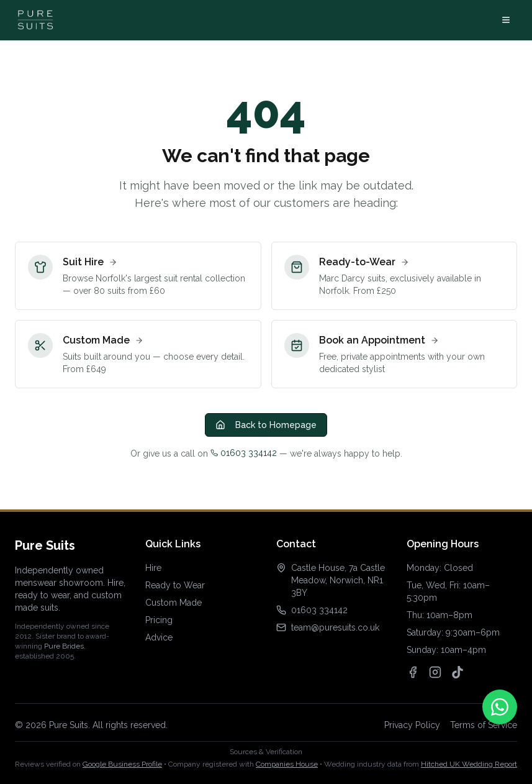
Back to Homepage (266, 425)
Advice (159, 637)
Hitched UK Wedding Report (469, 764)
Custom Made (174, 603)
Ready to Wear (175, 585)
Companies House (287, 764)
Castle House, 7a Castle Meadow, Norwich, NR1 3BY (338, 580)
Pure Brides (64, 646)
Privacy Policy (412, 725)
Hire (153, 568)
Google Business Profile (122, 764)
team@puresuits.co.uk (335, 627)
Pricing (159, 620)
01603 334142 (244, 453)
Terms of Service (484, 725)
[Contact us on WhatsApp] (500, 707)
